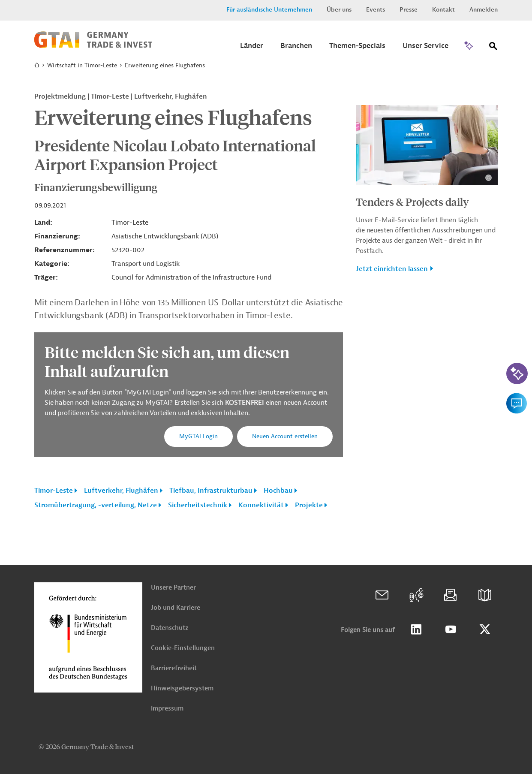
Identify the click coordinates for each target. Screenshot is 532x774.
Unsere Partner (173, 588)
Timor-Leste (54, 491)
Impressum (167, 709)
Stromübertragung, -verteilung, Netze (96, 505)
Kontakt (443, 10)
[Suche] (493, 48)
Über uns (339, 10)
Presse (409, 10)
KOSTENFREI (245, 403)
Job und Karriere (176, 608)
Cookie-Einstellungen (183, 648)
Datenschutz (170, 628)
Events (376, 10)
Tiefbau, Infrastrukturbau (211, 491)
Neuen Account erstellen (285, 436)
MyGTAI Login (198, 436)
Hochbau (278, 491)
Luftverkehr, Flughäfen (121, 491)
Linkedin (416, 629)
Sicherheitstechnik (198, 505)
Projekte (309, 505)
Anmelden (484, 10)
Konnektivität (261, 505)
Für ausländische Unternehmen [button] (269, 10)
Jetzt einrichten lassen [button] (392, 269)
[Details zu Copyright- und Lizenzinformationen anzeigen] (488, 178)
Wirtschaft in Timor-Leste (82, 65)
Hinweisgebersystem (182, 688)
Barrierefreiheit (174, 668)
